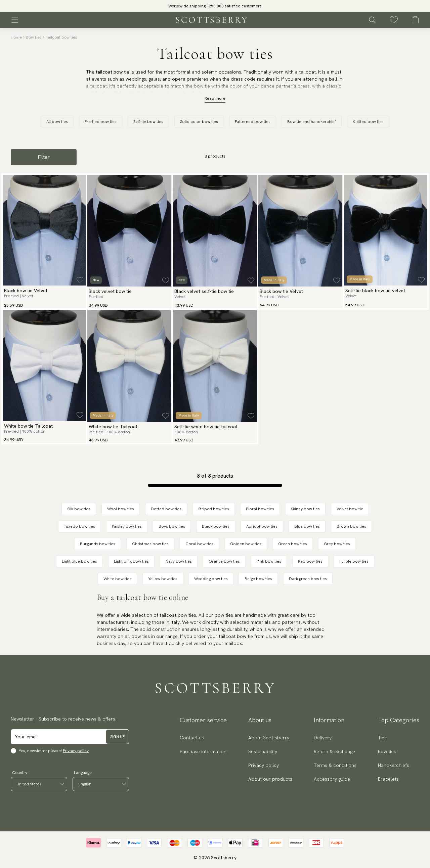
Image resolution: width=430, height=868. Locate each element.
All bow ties (57, 122)
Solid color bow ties (199, 122)
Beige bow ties (258, 579)
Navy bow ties (179, 561)
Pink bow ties (269, 561)
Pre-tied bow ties (101, 122)
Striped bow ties (214, 509)
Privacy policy (76, 751)
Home (16, 37)
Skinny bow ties (305, 509)
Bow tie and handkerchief (312, 122)
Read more (215, 98)
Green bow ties (293, 544)
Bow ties (34, 37)
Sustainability (263, 751)
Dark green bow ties (308, 579)
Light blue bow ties (79, 561)
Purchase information (203, 751)
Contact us (192, 738)
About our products (270, 779)
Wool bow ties (121, 509)
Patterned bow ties (253, 122)
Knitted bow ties (368, 122)
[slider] (215, 6)
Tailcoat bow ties (61, 37)
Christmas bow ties (150, 544)
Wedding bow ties (211, 579)
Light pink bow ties (131, 561)
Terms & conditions (335, 765)
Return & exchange (334, 751)
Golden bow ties (246, 544)
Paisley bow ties (127, 526)
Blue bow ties (307, 526)
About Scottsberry (269, 738)
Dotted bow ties (166, 509)
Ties (382, 738)
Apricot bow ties (262, 526)
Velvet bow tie (350, 509)
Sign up (117, 737)
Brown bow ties (351, 526)
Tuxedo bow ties (79, 526)
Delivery (323, 738)
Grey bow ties (337, 544)
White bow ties (117, 579)
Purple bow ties (354, 561)
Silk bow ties (79, 509)
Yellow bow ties (163, 579)
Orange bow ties (224, 561)
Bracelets (388, 779)
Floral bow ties (260, 509)
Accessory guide (332, 779)
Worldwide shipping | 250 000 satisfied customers (215, 6)
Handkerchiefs (394, 765)
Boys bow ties (172, 526)
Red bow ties (310, 561)
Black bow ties (216, 526)
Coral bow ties (199, 544)
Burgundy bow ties (98, 544)
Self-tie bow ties (148, 122)
